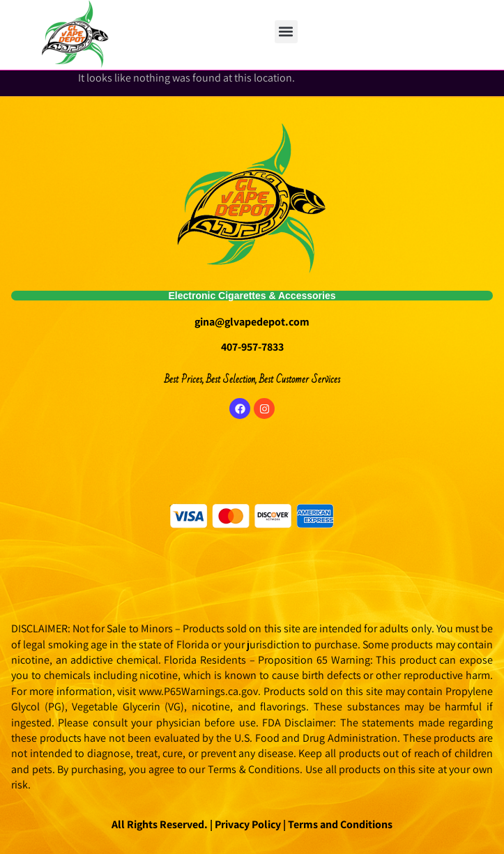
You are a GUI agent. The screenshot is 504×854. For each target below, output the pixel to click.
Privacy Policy (247, 824)
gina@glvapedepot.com (252, 322)
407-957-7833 (252, 347)
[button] (286, 32)
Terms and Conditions (340, 824)
